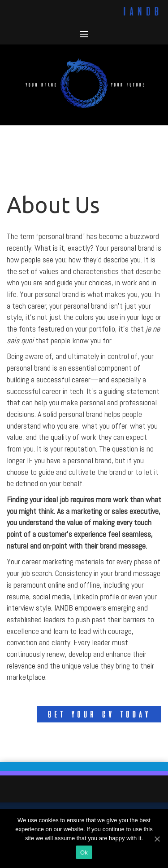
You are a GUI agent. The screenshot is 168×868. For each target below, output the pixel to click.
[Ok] (157, 839)
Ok (84, 852)
